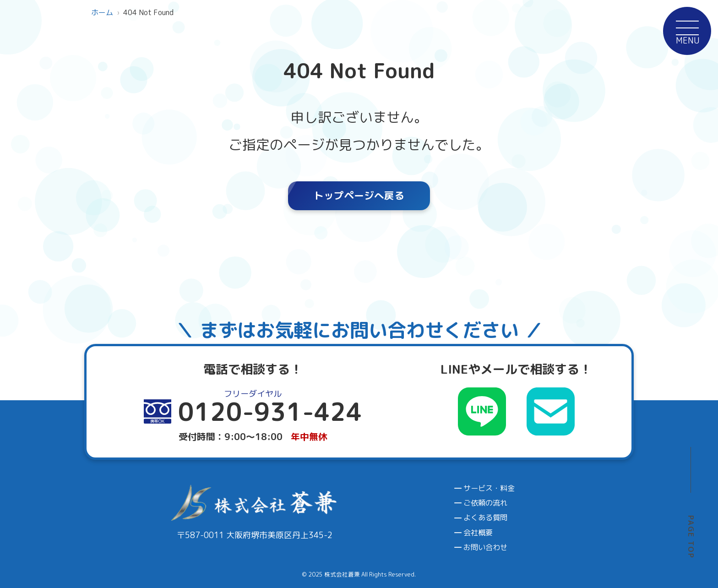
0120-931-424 (664, 274)
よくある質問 (485, 517)
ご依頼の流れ (485, 503)
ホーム (102, 12)
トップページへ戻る (359, 196)
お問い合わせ (485, 547)
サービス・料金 (489, 488)
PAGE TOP (691, 537)
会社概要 (478, 533)
